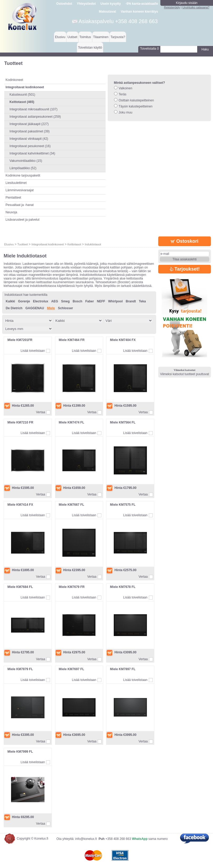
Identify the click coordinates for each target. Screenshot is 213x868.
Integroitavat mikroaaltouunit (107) (33, 109)
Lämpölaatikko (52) (23, 168)
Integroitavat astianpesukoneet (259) (35, 117)
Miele (51, 308)
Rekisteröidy (172, 7)
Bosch (78, 301)
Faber (90, 301)
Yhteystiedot (86, 4)
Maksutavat (108, 12)
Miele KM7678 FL (123, 587)
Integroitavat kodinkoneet (48, 244)
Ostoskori (184, 241)
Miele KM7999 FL (20, 752)
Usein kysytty (110, 4)
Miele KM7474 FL (71, 422)
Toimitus (85, 37)
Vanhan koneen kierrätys (139, 12)
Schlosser (65, 308)
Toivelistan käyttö (90, 48)
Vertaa (41, 412)
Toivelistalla (149, 49)
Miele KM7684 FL (20, 587)
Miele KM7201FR (20, 340)
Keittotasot (74, 244)
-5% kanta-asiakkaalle (142, 4)
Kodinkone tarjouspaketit (23, 175)
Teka (142, 301)
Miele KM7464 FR (72, 340)
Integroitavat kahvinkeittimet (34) (32, 153)
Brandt (131, 301)
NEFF (101, 301)
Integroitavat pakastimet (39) (29, 131)
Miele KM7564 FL (123, 422)
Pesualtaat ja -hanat (20, 205)
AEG (55, 301)
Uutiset (72, 37)
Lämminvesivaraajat (20, 190)
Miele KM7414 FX (20, 505)
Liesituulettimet (16, 183)
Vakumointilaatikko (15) (26, 161)
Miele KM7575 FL (123, 505)
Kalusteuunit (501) (22, 95)
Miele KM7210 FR (20, 422)
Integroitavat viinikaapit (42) (29, 139)
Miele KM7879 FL (20, 669)
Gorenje (24, 301)
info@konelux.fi (86, 839)
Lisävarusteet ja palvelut (23, 220)
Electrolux (41, 301)
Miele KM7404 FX (123, 340)
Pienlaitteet (13, 198)
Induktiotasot (93, 244)
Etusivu (60, 37)
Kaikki (10, 301)
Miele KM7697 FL (71, 669)
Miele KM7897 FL (123, 669)
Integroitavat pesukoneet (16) (30, 146)
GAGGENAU (35, 308)
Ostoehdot (64, 4)
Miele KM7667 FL (71, 505)
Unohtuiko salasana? (196, 7)
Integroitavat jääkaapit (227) (29, 124)
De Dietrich (14, 308)
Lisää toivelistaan (33, 351)
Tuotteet (23, 244)
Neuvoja (11, 212)
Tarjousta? (118, 37)
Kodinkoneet (14, 80)
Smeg (65, 301)
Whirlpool (115, 301)
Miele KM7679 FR (72, 587)
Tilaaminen (101, 37)
